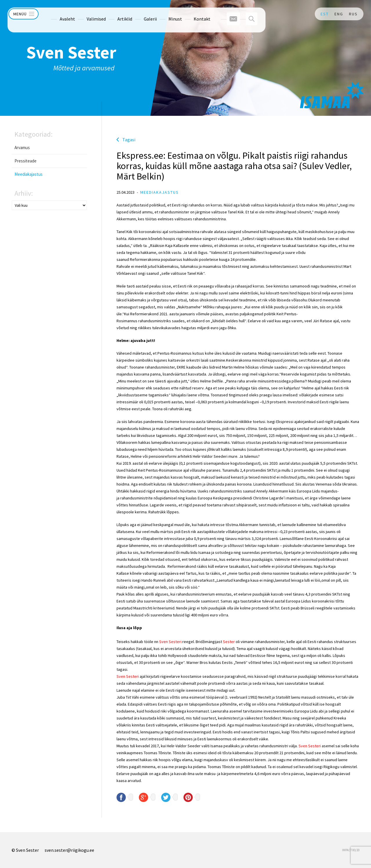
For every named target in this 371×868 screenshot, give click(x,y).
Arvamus (22, 148)
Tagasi (129, 140)
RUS (353, 14)
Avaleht (58, 14)
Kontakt (192, 14)
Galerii (141, 14)
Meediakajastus (29, 174)
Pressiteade (26, 161)
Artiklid (115, 14)
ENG (339, 14)
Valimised (87, 14)
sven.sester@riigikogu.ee (69, 850)
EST (325, 14)
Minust (166, 14)
